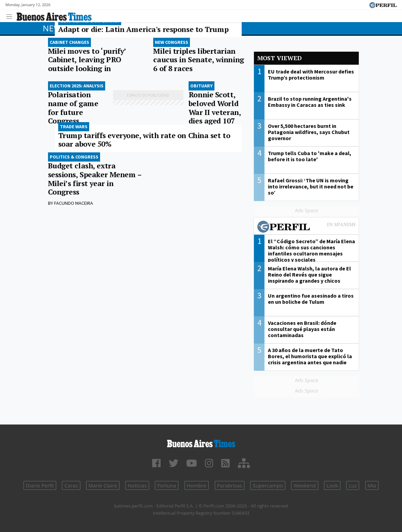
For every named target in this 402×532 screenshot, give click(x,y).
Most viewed (279, 58)
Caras (71, 485)
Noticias (137, 485)
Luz (353, 485)
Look (332, 485)
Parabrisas (230, 485)
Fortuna (167, 485)
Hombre (197, 485)
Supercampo (268, 485)
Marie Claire (103, 485)
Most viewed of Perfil (306, 228)
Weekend (304, 485)
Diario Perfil (40, 485)
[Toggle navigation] (11, 16)
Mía (372, 485)
